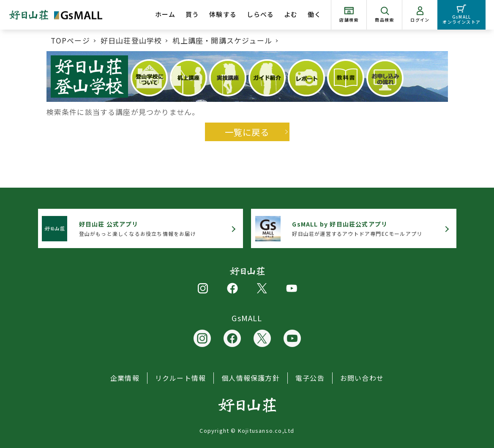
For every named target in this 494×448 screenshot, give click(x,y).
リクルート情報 (180, 378)
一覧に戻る (247, 132)
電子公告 (310, 378)
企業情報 (125, 378)
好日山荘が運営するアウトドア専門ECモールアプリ (357, 228)
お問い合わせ (362, 378)
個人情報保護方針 (251, 378)
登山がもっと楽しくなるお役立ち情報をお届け (138, 228)
